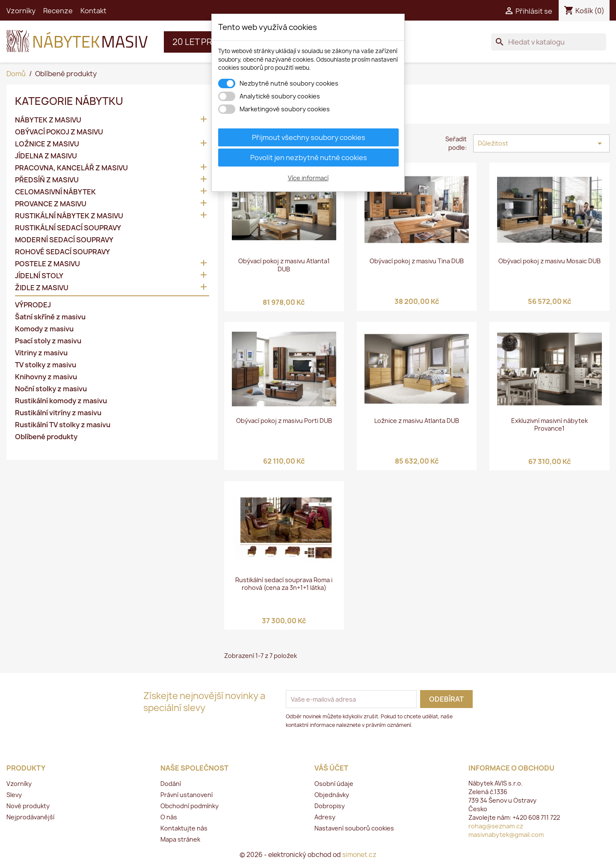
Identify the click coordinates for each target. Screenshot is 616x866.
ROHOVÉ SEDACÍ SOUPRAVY (62, 252)
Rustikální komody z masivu (61, 401)
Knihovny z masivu (46, 377)
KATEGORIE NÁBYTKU (69, 101)
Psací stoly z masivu (48, 341)
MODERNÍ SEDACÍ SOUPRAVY (64, 240)
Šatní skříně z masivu (50, 317)
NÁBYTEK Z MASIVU (48, 120)
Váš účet (331, 768)
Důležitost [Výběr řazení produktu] (541, 143)
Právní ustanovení (187, 795)
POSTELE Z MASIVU (47, 264)
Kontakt (93, 11)
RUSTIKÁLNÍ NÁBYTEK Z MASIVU (69, 216)
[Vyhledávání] (549, 42)
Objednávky (332, 795)
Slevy (14, 795)
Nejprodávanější (30, 817)
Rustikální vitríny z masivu (58, 413)
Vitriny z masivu (41, 353)
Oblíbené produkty (46, 437)
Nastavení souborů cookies (354, 828)
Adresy (325, 817)
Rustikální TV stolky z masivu (63, 425)
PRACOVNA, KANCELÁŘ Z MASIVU (71, 168)
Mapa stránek (180, 839)
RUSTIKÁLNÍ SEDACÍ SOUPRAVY (68, 228)
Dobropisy (330, 806)
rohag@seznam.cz (496, 826)
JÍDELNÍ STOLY (39, 276)
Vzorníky (21, 11)
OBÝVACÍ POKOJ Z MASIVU (59, 132)
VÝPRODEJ (33, 305)
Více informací (308, 178)
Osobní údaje (334, 784)
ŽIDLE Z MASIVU (42, 288)
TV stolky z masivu (46, 365)
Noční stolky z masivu (51, 389)
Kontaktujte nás (184, 828)
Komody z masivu (44, 329)
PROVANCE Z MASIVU (51, 204)
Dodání (171, 784)
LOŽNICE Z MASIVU (47, 144)
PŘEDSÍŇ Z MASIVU (47, 180)
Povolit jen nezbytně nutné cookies (309, 158)
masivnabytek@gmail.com (506, 835)
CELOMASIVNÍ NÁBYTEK (55, 192)
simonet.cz (359, 855)
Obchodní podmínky (190, 806)
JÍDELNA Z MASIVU (46, 156)
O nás (169, 817)
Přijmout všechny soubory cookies (309, 137)
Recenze (58, 11)
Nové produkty (28, 806)
